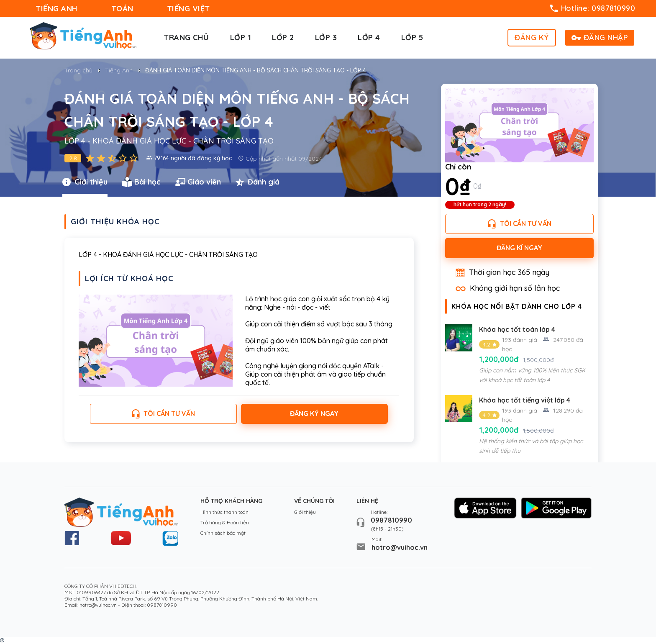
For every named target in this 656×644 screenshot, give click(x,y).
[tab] (92, 182)
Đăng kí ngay (519, 248)
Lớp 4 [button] (369, 37)
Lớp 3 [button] (326, 37)
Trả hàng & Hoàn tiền (225, 522)
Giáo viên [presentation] (198, 182)
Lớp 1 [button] (241, 37)
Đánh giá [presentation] (258, 182)
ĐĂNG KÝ (532, 37)
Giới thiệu (305, 512)
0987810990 (391, 520)
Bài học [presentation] (141, 182)
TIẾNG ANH (57, 9)
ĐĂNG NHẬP (600, 37)
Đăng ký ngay (314, 413)
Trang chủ (186, 37)
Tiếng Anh (119, 70)
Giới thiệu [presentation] (85, 182)
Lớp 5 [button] (412, 37)
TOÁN (122, 9)
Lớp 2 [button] (283, 37)
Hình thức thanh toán (224, 512)
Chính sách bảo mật (223, 533)
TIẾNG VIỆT (188, 9)
